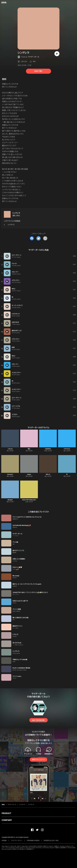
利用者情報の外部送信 (33, 841)
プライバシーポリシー (17, 841)
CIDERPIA (48, 449)
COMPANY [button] (7, 820)
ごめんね (10, 449)
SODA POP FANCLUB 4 (29, 500)
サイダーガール (34, 57)
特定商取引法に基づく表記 (51, 841)
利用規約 (4, 841)
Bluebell (10, 500)
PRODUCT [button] (6, 813)
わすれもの (67, 449)
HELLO (48, 474)
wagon (29, 474)
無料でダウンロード (38, 760)
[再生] (57, 54)
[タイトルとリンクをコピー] (45, 238)
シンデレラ (16, 213)
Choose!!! (10, 474)
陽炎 (29, 449)
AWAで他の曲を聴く (38, 720)
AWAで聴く (38, 71)
